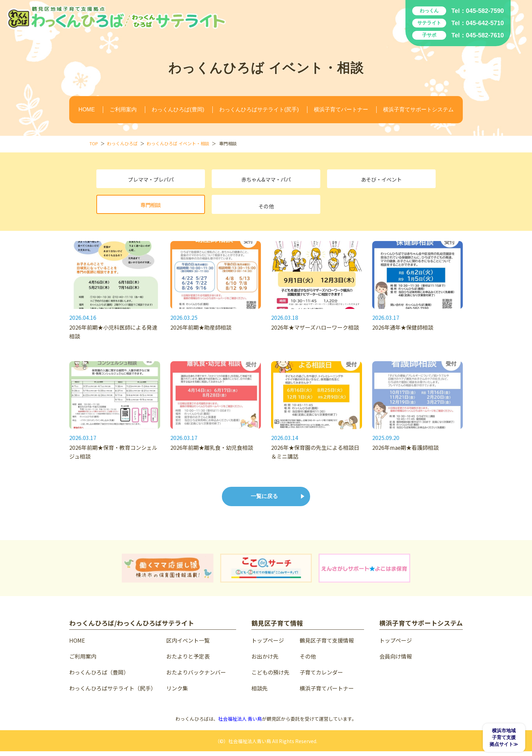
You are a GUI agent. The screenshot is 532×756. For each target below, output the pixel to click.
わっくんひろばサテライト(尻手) (259, 109)
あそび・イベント (381, 180)
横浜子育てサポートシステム (418, 109)
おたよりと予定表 (188, 661)
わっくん (429, 11)
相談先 (260, 693)
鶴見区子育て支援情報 (327, 645)
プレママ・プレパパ (151, 180)
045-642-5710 (485, 23)
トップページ (268, 645)
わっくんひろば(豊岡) (178, 109)
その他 (266, 207)
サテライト (429, 23)
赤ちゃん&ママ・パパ (266, 180)
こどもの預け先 (270, 677)
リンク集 (177, 693)
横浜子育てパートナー (341, 109)
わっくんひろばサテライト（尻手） (113, 693)
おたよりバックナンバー (196, 677)
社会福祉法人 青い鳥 (240, 723)
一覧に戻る (264, 501)
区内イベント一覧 (188, 645)
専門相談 (151, 207)
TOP (94, 143)
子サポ (429, 35)
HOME (87, 109)
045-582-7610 (485, 35)
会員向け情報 (396, 661)
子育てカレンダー (321, 677)
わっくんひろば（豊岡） (99, 677)
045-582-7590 (485, 11)
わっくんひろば (122, 143)
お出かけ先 (265, 661)
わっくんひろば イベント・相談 (178, 143)
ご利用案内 (123, 109)
